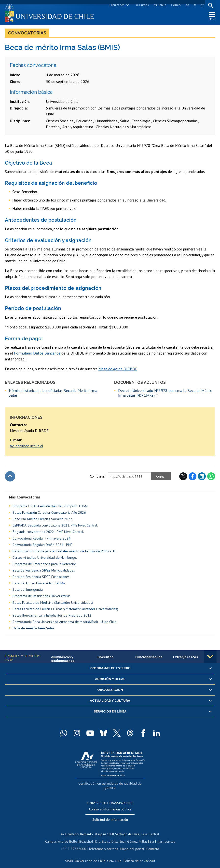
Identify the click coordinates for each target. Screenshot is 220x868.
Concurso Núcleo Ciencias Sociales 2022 (42, 520)
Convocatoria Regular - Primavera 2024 (41, 540)
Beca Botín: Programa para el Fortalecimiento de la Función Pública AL (64, 552)
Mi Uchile (159, 5)
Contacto (149, 843)
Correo (175, 5)
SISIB (71, 855)
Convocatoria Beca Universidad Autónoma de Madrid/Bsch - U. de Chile (65, 623)
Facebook (192, 478)
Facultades (116, 5)
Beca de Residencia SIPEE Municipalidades (44, 572)
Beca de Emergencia (28, 591)
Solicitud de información (110, 815)
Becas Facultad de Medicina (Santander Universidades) (53, 604)
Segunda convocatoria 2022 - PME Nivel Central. (48, 533)
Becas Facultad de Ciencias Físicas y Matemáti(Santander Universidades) (65, 610)
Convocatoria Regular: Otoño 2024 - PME (42, 546)
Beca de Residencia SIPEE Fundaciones (41, 578)
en (187, 5)
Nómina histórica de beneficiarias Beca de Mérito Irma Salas (53, 394)
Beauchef (87, 836)
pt (201, 5)
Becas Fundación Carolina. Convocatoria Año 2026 (49, 514)
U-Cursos (142, 5)
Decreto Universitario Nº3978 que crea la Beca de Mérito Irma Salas (165, 394)
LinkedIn (202, 478)
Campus (54, 836)
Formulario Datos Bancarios (37, 354)
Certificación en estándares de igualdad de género (111, 784)
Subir (10, 478)
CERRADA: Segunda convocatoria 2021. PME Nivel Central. (55, 527)
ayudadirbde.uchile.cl (27, 447)
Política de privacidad (137, 855)
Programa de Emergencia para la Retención (45, 565)
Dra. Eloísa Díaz (107, 836)
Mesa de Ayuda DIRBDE (118, 370)
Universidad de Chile (91, 855)
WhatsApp (211, 478)
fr (194, 5)
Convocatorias (27, 34)
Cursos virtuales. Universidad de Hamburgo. (45, 559)
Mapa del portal (130, 843)
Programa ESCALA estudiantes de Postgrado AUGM (50, 507)
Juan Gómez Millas (133, 836)
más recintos (163, 836)
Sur (150, 836)
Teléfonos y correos (103, 843)
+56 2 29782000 (76, 843)
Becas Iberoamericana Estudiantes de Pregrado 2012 (52, 617)
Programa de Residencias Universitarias (41, 597)
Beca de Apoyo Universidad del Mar (39, 584)
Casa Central (150, 829)
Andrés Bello (69, 836)
